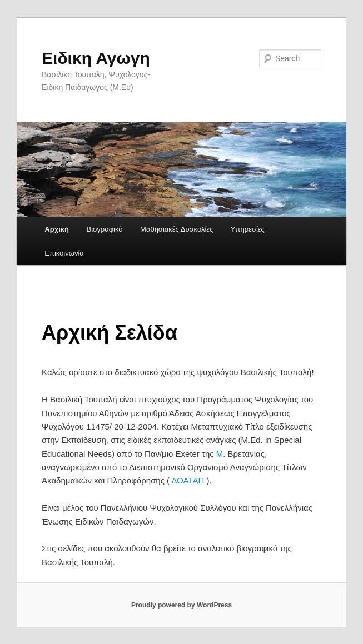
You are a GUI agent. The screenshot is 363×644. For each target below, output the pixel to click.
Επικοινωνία (64, 253)
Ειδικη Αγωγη (96, 58)
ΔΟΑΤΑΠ (187, 480)
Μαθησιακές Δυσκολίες (176, 229)
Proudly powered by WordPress (181, 605)
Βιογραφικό (104, 229)
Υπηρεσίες (248, 229)
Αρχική (57, 229)
